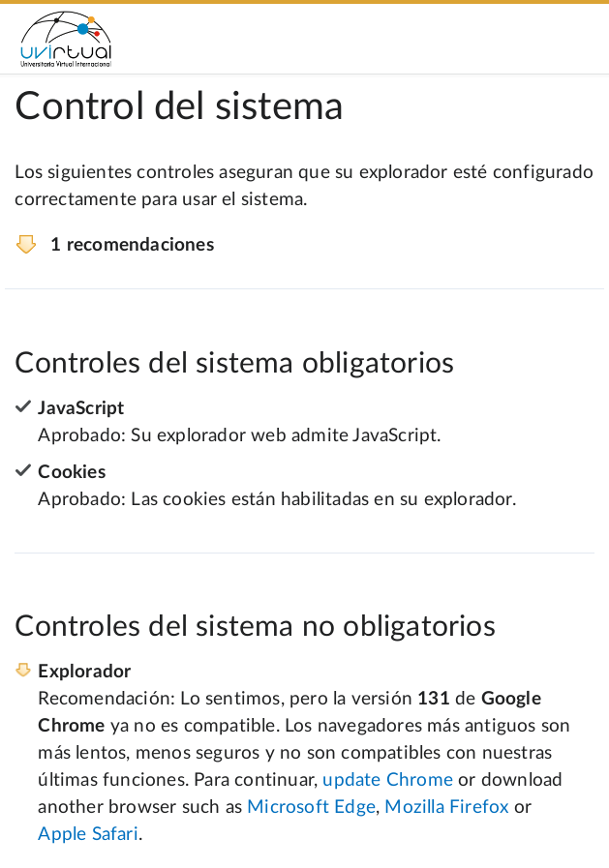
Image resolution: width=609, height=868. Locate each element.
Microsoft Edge (311, 808)
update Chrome (388, 780)
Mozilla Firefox (446, 808)
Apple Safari (88, 835)
